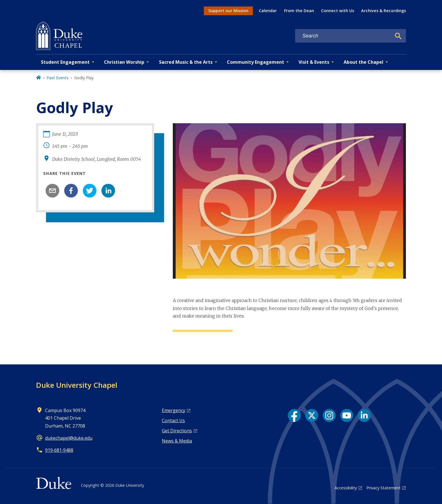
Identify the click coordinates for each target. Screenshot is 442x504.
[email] (52, 191)
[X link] (312, 415)
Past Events (58, 78)
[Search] (398, 36)
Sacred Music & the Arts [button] (186, 62)
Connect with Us (338, 11)
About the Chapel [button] (363, 62)
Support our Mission (228, 11)
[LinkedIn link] (364, 415)
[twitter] (90, 191)
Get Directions (177, 431)
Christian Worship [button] (124, 62)
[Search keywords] (343, 36)
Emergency (174, 410)
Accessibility (346, 488)
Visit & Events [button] (314, 62)
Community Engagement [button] (256, 62)
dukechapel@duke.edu (69, 438)
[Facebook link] (294, 415)
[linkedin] (108, 191)
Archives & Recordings (384, 11)
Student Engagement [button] (65, 62)
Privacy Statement (384, 488)
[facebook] (71, 191)
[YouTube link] (347, 415)
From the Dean (299, 11)
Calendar (268, 11)
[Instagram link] (329, 415)
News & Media (177, 441)
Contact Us (173, 421)
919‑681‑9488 (59, 450)
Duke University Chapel (77, 385)
